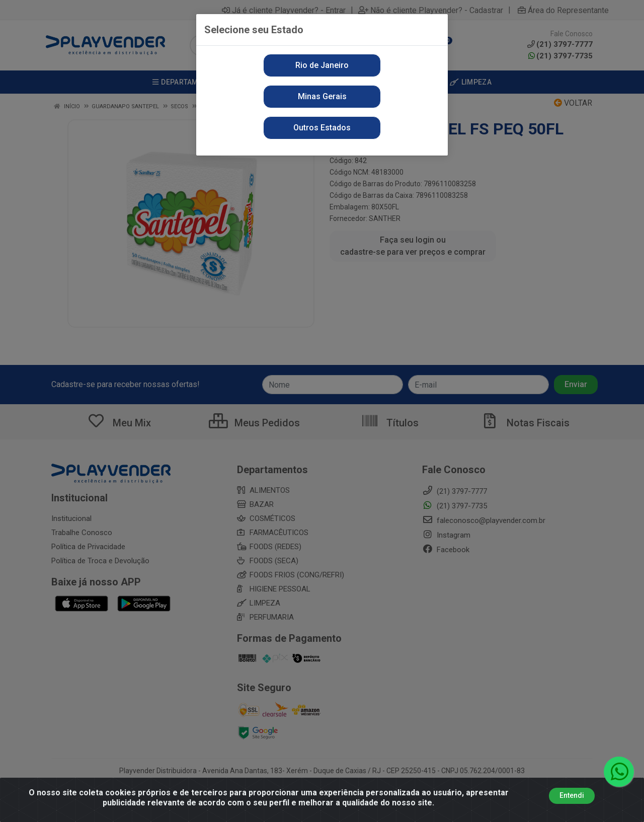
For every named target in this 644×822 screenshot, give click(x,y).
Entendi (572, 795)
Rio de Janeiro (322, 65)
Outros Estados (322, 128)
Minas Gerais (322, 96)
